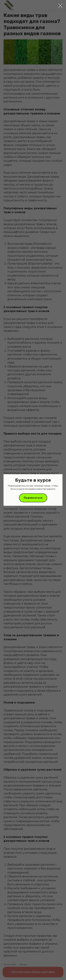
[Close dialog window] (60, 6)
